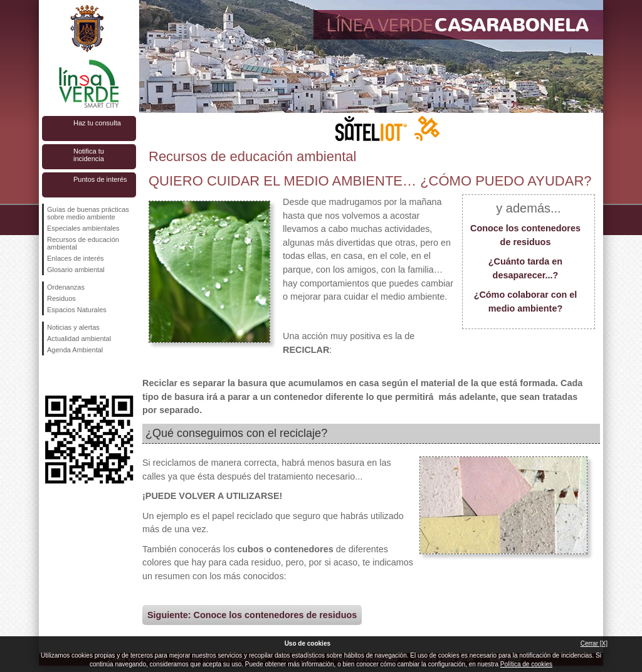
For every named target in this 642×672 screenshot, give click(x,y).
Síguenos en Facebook (50, 375)
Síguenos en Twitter (70, 375)
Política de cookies (526, 664)
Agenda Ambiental (75, 350)
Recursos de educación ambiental (83, 243)
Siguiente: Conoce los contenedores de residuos (252, 615)
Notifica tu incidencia (89, 155)
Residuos (61, 298)
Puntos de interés (100, 179)
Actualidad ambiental (79, 339)
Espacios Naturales (77, 310)
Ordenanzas (66, 287)
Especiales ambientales (83, 228)
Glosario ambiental (76, 270)
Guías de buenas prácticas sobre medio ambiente (88, 213)
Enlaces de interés (76, 258)
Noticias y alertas (73, 327)
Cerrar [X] (594, 643)
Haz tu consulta (97, 123)
